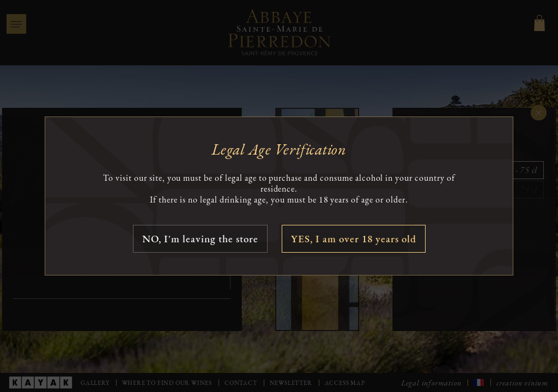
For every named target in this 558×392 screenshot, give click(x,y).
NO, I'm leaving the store (200, 239)
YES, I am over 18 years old (354, 239)
